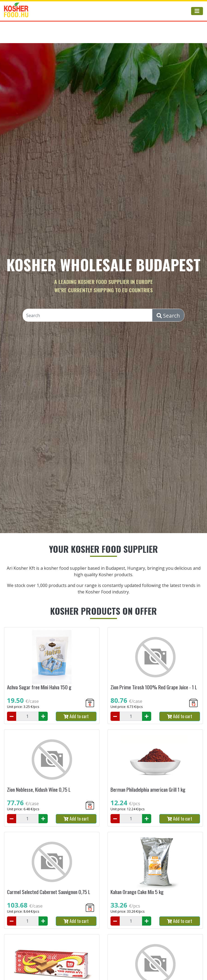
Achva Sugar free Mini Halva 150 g (39, 687)
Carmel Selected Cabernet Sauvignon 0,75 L (49, 892)
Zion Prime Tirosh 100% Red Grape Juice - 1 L (154, 687)
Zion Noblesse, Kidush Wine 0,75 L (39, 789)
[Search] (88, 315)
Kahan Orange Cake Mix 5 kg (137, 892)
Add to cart (76, 716)
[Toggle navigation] (197, 11)
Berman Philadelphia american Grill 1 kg (148, 789)
